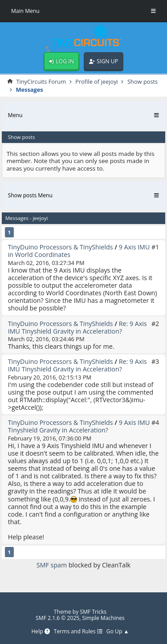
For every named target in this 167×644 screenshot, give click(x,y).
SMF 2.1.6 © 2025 (57, 618)
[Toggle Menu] (153, 11)
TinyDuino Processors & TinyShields (61, 247)
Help (40, 632)
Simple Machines (104, 618)
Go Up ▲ (118, 632)
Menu (15, 115)
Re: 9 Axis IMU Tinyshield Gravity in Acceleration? (77, 327)
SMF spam (52, 565)
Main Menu (25, 11)
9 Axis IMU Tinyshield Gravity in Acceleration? (79, 426)
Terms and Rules (78, 632)
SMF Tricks (94, 612)
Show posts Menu (30, 195)
